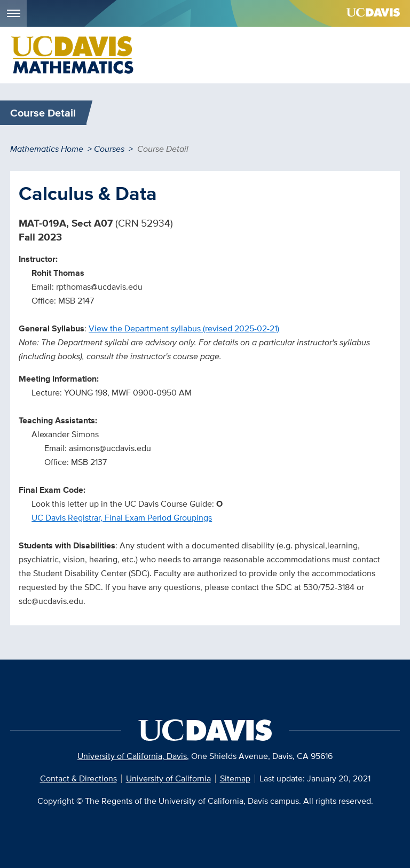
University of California (168, 778)
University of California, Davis (132, 756)
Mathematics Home (47, 149)
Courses (109, 149)
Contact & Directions (78, 778)
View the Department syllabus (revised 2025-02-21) (184, 328)
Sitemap (235, 778)
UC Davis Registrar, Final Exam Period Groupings (122, 518)
